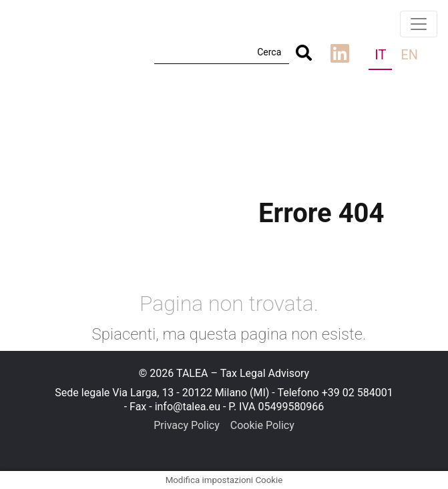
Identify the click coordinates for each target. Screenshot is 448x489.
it (380, 55)
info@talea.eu (188, 407)
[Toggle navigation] (419, 24)
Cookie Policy (262, 425)
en (409, 55)
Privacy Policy (187, 425)
